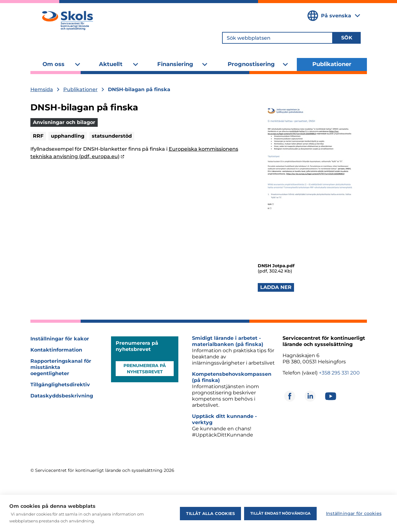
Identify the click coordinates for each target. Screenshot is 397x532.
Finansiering (175, 64)
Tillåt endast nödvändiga (280, 513)
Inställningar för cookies (354, 513)
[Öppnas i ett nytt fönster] (290, 396)
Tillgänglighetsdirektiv (60, 385)
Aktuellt (111, 64)
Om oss (54, 64)
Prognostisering (251, 64)
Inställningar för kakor (60, 339)
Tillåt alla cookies (210, 513)
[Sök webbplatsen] (277, 38)
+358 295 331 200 (339, 373)
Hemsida (42, 89)
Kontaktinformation (56, 350)
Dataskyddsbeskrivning (62, 396)
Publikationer (332, 64)
